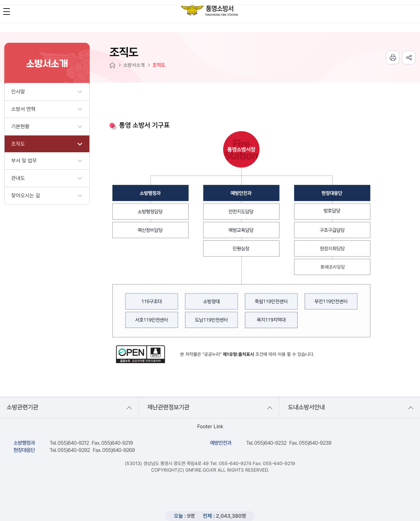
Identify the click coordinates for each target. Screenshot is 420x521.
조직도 (18, 144)
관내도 (18, 178)
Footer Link (210, 426)
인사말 (18, 92)
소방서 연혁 (23, 109)
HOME (112, 65)
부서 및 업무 (24, 161)
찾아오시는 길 (26, 196)
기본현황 (20, 126)
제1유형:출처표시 (238, 354)
